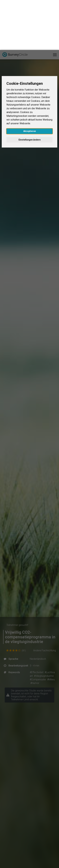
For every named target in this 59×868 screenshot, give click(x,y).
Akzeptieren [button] (30, 81)
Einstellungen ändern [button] (30, 90)
